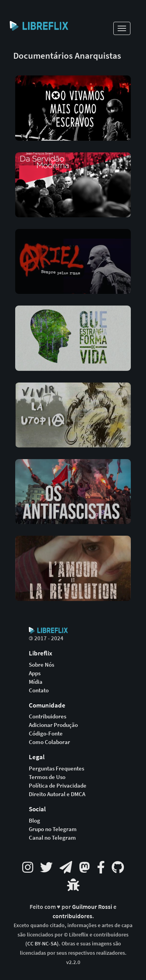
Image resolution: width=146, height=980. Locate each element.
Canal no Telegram (52, 838)
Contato (39, 690)
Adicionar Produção (53, 725)
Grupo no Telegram (53, 829)
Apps (35, 673)
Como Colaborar (49, 742)
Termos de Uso (47, 777)
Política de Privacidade (58, 786)
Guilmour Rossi (93, 907)
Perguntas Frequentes (56, 769)
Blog (34, 821)
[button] (73, 102)
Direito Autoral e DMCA (57, 794)
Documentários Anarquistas (67, 55)
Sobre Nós (41, 665)
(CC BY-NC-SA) (42, 943)
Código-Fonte (46, 734)
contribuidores (72, 916)
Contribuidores (47, 716)
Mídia (36, 682)
